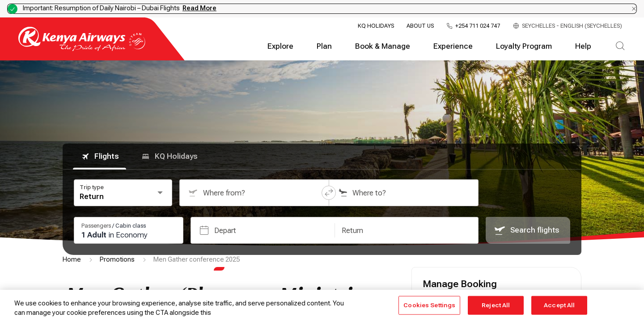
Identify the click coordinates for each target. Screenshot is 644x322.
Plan (324, 46)
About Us (420, 26)
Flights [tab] (100, 157)
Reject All (496, 305)
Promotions (117, 259)
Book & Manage (383, 46)
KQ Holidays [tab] (169, 157)
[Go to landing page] (82, 49)
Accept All (559, 305)
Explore (280, 46)
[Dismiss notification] (634, 9)
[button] (329, 193)
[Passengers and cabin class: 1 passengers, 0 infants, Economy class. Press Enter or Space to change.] (129, 230)
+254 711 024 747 (478, 26)
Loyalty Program (524, 46)
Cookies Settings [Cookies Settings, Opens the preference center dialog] (429, 305)
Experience (453, 46)
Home (72, 259)
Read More (199, 8)
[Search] (620, 47)
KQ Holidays (376, 26)
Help (583, 46)
